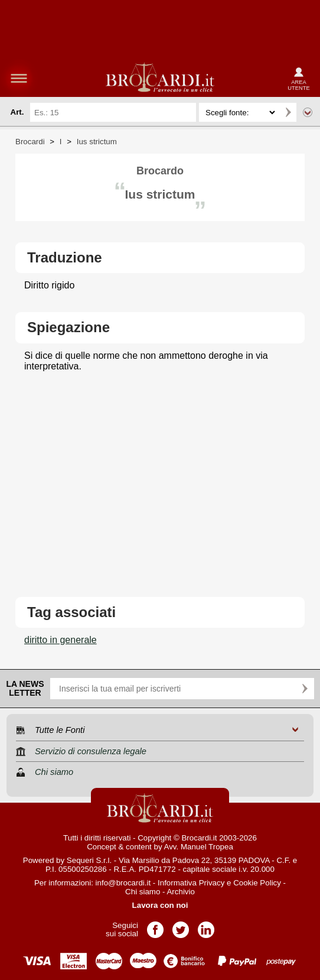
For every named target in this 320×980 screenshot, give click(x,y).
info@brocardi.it (123, 883)
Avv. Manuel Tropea (199, 847)
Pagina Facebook (155, 926)
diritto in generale (61, 640)
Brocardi (30, 142)
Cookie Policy (257, 883)
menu (19, 78)
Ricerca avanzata (308, 112)
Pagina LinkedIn (206, 926)
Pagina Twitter (181, 926)
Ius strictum (97, 142)
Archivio (180, 892)
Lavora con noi (160, 905)
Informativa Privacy (191, 883)
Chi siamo (143, 892)
